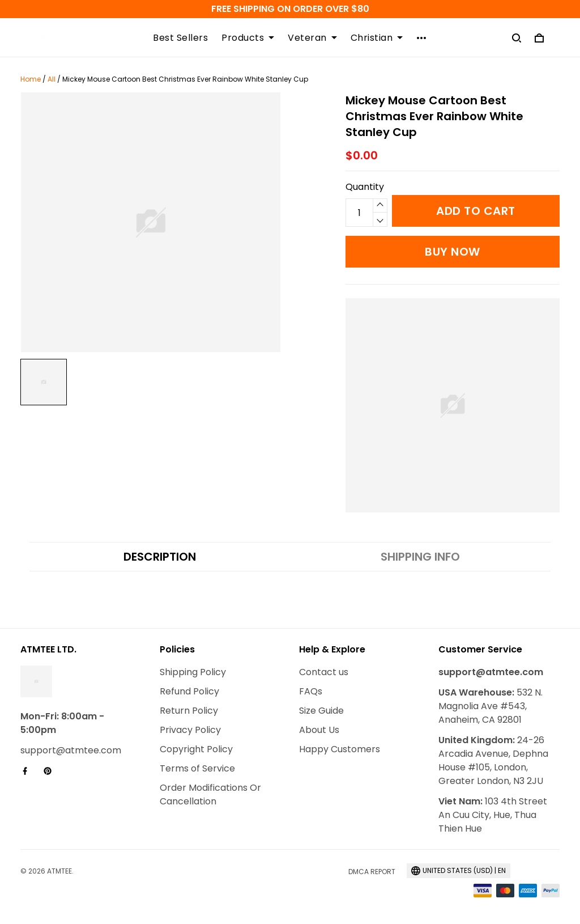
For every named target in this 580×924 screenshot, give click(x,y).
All (52, 79)
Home (31, 79)
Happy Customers (340, 749)
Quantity (365, 187)
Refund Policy (189, 691)
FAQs (311, 691)
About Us (319, 730)
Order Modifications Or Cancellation (210, 794)
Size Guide (321, 711)
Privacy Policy (190, 730)
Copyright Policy (196, 749)
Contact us (324, 672)
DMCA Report (372, 872)
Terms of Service (197, 768)
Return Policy (189, 711)
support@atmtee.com (71, 750)
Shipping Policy (193, 672)
